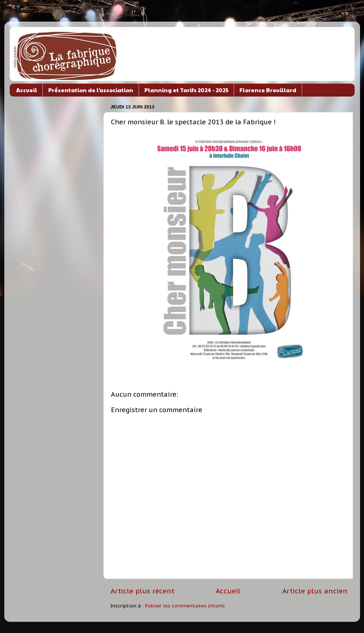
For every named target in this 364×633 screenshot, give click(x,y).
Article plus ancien (315, 591)
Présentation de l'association (91, 90)
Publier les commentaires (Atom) (185, 606)
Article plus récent (142, 591)
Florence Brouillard (268, 90)
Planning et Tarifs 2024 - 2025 (186, 90)
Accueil (27, 90)
